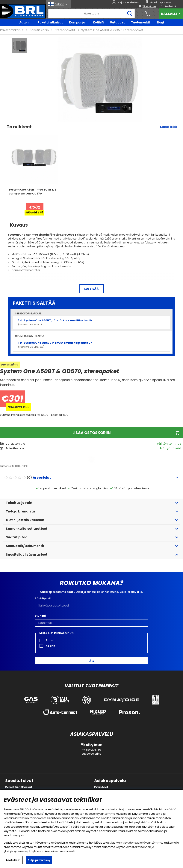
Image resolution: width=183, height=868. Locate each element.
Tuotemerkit (141, 22)
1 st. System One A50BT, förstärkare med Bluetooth (91, 322)
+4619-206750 (91, 750)
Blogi (160, 22)
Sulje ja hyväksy (39, 860)
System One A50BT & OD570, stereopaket (112, 30)
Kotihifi (98, 22)
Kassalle (171, 14)
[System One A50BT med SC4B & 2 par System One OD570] (34, 195)
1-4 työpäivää (171, 448)
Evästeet (101, 787)
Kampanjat (78, 22)
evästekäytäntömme (100, 814)
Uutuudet (117, 22)
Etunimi (40, 616)
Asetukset (13, 860)
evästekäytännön (139, 847)
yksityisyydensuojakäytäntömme (139, 843)
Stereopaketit (65, 30)
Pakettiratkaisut (50, 22)
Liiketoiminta (172, 6)
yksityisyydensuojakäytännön (24, 851)
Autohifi (25, 22)
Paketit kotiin (39, 30)
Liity (91, 661)
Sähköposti (43, 598)
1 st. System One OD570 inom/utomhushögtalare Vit (91, 345)
